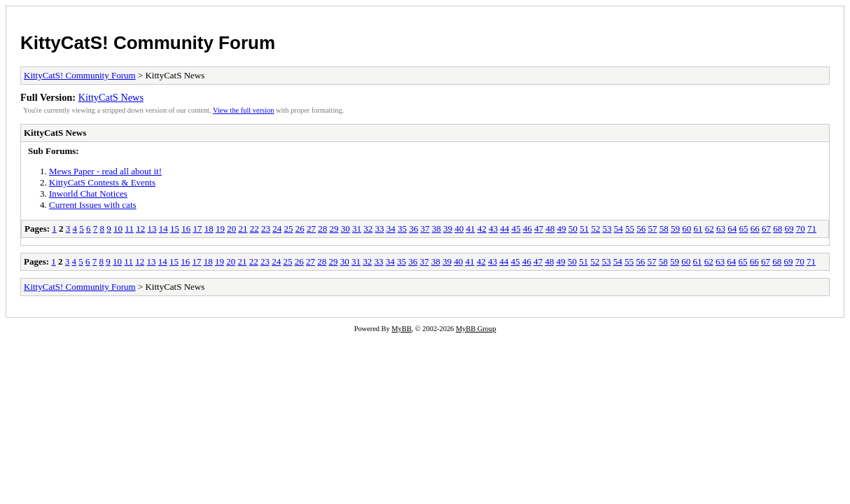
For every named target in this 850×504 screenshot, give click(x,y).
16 (186, 229)
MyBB (401, 329)
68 (778, 229)
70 (801, 229)
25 (288, 229)
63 (721, 229)
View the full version (243, 110)
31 (357, 229)
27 (311, 229)
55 (630, 229)
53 (607, 229)
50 (573, 229)
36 (413, 229)
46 (528, 229)
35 (402, 229)
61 (698, 229)
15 (175, 229)
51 (584, 229)
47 (539, 229)
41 (470, 229)
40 (459, 229)
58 (664, 229)
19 (220, 229)
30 (346, 229)
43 (493, 229)
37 (425, 229)
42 (482, 229)
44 (504, 229)
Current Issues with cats (93, 205)
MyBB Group (476, 329)
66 (755, 229)
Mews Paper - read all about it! (105, 171)
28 (322, 229)
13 (152, 229)
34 (391, 229)
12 (140, 229)
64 (732, 229)
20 (231, 229)
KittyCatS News (111, 97)
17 (197, 229)
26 (300, 229)
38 (437, 229)
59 (675, 229)
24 (277, 229)
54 (619, 229)
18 (209, 229)
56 (641, 229)
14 (163, 229)
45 (516, 229)
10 (118, 229)
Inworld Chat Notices (88, 194)
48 (550, 229)
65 (743, 229)
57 (652, 229)
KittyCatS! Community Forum (148, 43)
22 (255, 229)
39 (448, 229)
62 (710, 229)
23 (266, 229)
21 (243, 229)
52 (595, 229)
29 (334, 229)
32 (368, 229)
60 (687, 229)
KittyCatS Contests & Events (102, 182)
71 (812, 229)
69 (789, 229)
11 (129, 229)
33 (379, 229)
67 (766, 229)
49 (561, 229)
